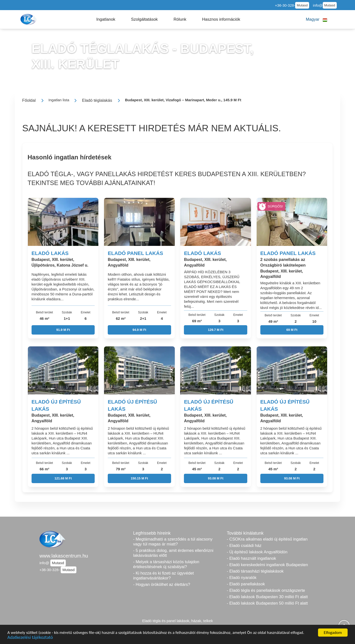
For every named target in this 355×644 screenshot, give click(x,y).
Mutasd (302, 5)
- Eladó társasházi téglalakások (255, 571)
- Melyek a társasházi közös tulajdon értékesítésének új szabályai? (166, 564)
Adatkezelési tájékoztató (30, 638)
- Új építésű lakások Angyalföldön (257, 552)
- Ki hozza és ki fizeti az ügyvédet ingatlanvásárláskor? (163, 576)
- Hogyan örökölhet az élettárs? (162, 585)
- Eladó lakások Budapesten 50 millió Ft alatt (267, 603)
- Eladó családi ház (244, 546)
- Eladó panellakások (246, 584)
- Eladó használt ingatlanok (251, 558)
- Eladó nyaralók (242, 578)
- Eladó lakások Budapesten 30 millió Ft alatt (267, 597)
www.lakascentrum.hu (64, 556)
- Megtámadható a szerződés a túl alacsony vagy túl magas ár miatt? (173, 542)
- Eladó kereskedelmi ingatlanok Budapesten (267, 565)
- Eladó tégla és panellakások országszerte (266, 590)
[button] (106, 19)
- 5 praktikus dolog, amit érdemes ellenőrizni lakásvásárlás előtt (173, 553)
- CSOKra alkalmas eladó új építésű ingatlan (267, 539)
